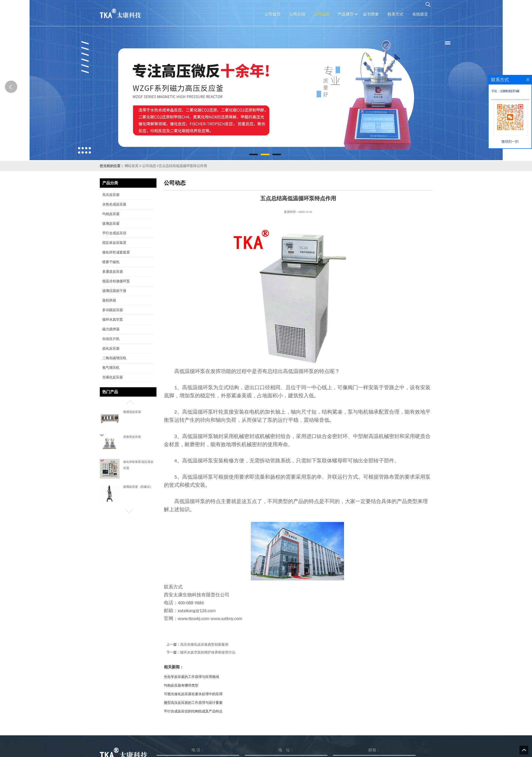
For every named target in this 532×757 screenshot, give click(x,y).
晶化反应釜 (111, 348)
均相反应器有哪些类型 (181, 685)
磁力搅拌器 (111, 329)
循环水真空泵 (113, 320)
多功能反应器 (113, 310)
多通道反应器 (113, 272)
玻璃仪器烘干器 (114, 291)
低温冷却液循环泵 (116, 281)
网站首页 (132, 166)
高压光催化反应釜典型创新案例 (204, 645)
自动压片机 (111, 339)
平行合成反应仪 (114, 233)
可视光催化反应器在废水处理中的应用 (193, 694)
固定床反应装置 (114, 243)
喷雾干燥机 (111, 262)
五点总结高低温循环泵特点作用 (183, 166)
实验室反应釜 (132, 437)
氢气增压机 (111, 368)
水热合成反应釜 (114, 204)
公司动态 (149, 166)
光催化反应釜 (113, 377)
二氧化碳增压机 (114, 358)
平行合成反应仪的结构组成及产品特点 (193, 711)
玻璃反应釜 (111, 224)
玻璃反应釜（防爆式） (138, 487)
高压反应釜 (111, 195)
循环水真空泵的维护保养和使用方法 (208, 652)
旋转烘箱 (109, 300)
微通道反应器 (132, 412)
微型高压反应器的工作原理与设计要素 (193, 703)
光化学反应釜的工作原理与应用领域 (191, 677)
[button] (128, 402)
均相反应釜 (111, 214)
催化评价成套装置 (116, 252)
